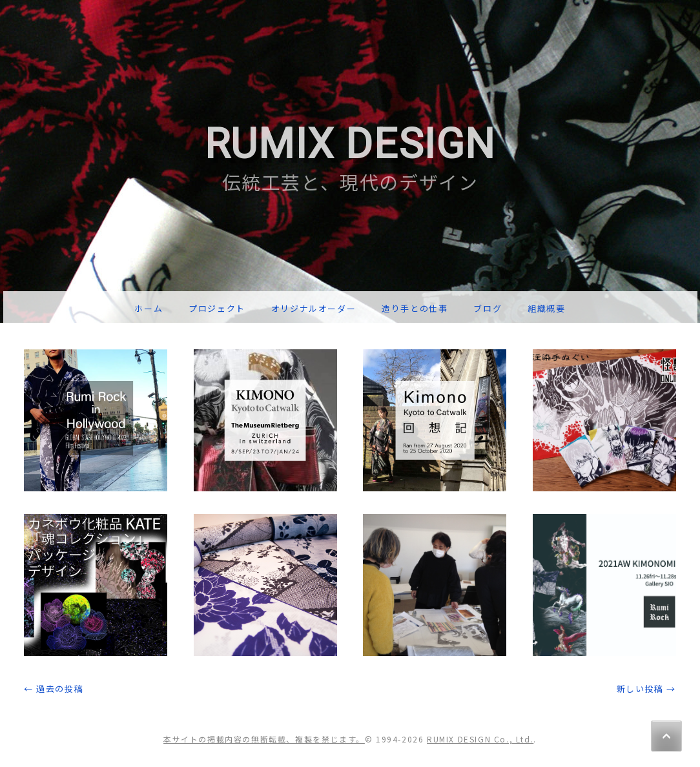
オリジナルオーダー (314, 308)
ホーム (149, 308)
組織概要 (546, 308)
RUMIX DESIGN (350, 144)
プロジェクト (217, 308)
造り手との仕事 (415, 308)
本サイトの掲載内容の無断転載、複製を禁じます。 (264, 739)
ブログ (488, 308)
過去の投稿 (54, 689)
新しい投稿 (646, 689)
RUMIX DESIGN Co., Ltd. (480, 739)
